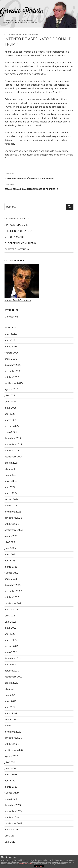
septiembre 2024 (14, 457)
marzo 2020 (11, 787)
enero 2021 (10, 726)
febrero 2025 (12, 426)
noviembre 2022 (13, 591)
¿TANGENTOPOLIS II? (16, 225)
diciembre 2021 (13, 658)
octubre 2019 (12, 817)
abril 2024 (10, 487)
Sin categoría (11, 317)
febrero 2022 (12, 646)
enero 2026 (11, 359)
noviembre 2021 (13, 665)
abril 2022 (10, 634)
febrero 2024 (12, 499)
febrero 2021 (11, 720)
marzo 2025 (11, 420)
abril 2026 (10, 340)
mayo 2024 (11, 481)
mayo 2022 (11, 628)
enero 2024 (11, 506)
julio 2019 (10, 836)
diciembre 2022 (13, 585)
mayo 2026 (11, 334)
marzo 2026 (11, 347)
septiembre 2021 (13, 677)
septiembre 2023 (14, 530)
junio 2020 (10, 768)
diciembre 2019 (13, 805)
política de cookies (26, 864)
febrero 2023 (12, 573)
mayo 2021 (10, 701)
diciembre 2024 (13, 438)
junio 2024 (10, 475)
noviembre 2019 (13, 811)
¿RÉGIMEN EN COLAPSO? (18, 231)
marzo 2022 (11, 640)
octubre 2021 (12, 671)
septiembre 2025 (14, 383)
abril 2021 (10, 707)
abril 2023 (10, 561)
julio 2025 (10, 395)
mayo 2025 (11, 408)
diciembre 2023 (13, 512)
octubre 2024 (12, 451)
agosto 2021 (11, 683)
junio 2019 (10, 842)
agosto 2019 (11, 830)
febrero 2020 (12, 793)
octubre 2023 (12, 524)
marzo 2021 (11, 713)
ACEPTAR (39, 866)
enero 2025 (11, 432)
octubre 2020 (12, 744)
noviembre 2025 (13, 371)
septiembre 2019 (13, 823)
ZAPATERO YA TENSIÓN (18, 249)
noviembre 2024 (13, 444)
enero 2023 (11, 579)
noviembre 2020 (13, 738)
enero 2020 (11, 799)
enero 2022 (11, 652)
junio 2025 (10, 402)
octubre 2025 (12, 377)
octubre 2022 (12, 597)
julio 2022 (10, 616)
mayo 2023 (11, 554)
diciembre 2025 (13, 365)
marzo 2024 (11, 493)
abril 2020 (10, 781)
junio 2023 (10, 548)
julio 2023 (10, 542)
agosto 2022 (11, 610)
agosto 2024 (11, 463)
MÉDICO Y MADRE (14, 237)
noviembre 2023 (13, 518)
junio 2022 (10, 622)
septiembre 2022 (14, 603)
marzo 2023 (11, 567)
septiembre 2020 (14, 750)
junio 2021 (10, 695)
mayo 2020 (11, 774)
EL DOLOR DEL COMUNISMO (20, 243)
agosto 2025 (11, 389)
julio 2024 (10, 469)
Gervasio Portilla (30, 35)
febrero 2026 (12, 353)
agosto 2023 (11, 536)
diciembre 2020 (13, 732)
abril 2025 (10, 414)
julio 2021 (9, 689)
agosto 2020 (11, 756)
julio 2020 (10, 762)
